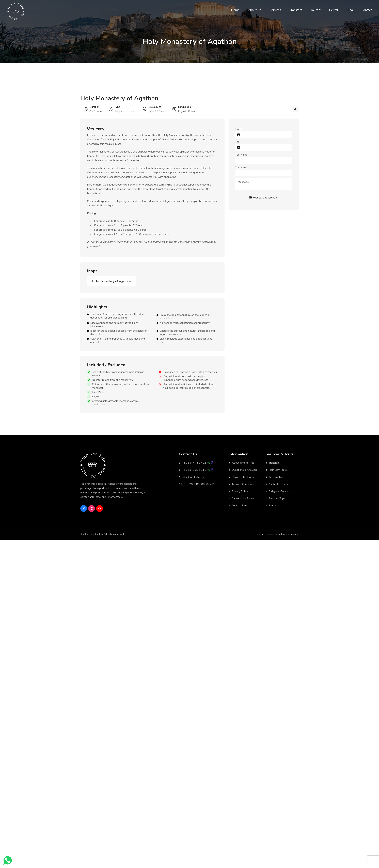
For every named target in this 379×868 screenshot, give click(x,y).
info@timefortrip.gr (193, 477)
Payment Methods (243, 477)
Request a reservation (264, 198)
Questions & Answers (245, 470)
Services (275, 10)
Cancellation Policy (243, 498)
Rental (334, 10)
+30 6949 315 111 (194, 470)
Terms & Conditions (243, 484)
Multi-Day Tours (278, 484)
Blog (350, 10)
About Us (255, 10)
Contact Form (240, 506)
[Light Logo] (16, 11)
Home (235, 10)
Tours (314, 10)
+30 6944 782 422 (194, 463)
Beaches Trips (277, 498)
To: (237, 142)
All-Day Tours (277, 477)
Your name (241, 155)
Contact (367, 10)
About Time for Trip (243, 463)
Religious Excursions (281, 491)
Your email (241, 168)
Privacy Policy (240, 491)
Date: (239, 129)
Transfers (296, 10)
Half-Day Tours (278, 470)
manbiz (295, 534)
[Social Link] (84, 508)
